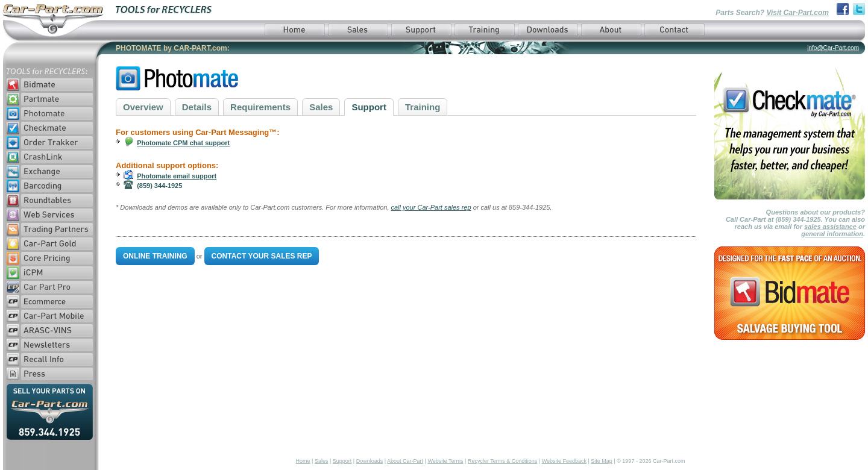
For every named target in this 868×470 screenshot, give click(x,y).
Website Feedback (564, 461)
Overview (143, 107)
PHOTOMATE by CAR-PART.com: (173, 48)
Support (369, 107)
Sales (321, 107)
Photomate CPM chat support (183, 143)
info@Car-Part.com (833, 48)
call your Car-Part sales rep (431, 207)
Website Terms (445, 461)
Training (423, 107)
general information (832, 234)
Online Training (155, 256)
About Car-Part (405, 461)
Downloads (370, 461)
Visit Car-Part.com (797, 13)
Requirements (260, 107)
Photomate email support (177, 176)
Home (303, 461)
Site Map (602, 461)
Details (197, 107)
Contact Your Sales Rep (262, 256)
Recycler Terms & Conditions (502, 461)
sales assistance (830, 227)
